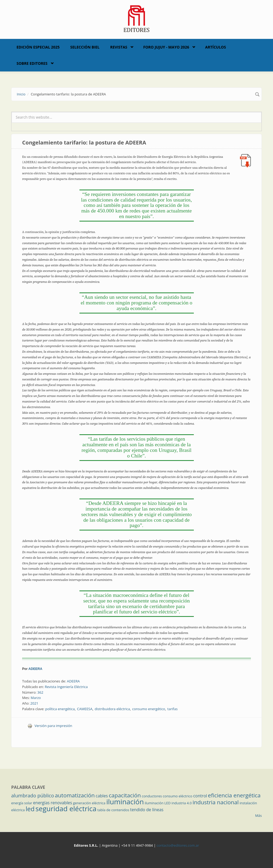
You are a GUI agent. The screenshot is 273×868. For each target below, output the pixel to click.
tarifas (172, 709)
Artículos (215, 47)
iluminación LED (158, 803)
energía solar (22, 803)
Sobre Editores (32, 63)
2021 (34, 703)
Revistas (119, 47)
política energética (60, 709)
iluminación (125, 802)
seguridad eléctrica (66, 809)
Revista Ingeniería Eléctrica (66, 687)
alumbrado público (33, 795)
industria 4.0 (182, 803)
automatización (75, 795)
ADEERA (35, 669)
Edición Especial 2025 (38, 47)
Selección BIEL (85, 47)
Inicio (21, 94)
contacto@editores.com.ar (178, 845)
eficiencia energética (234, 795)
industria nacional (216, 802)
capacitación (125, 795)
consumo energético (149, 709)
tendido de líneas (147, 810)
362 (40, 692)
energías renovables (53, 803)
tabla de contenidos (113, 810)
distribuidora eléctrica (112, 709)
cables (102, 796)
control (200, 796)
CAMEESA (85, 709)
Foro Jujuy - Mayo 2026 (166, 47)
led (30, 809)
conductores (152, 796)
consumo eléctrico (178, 796)
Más (258, 815)
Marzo (36, 698)
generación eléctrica (89, 803)
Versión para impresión (50, 726)
